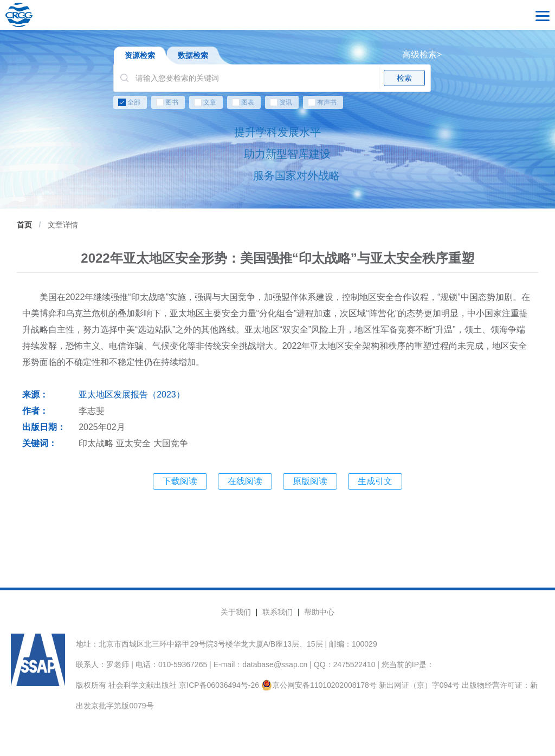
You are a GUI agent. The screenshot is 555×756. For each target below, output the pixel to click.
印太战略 (96, 443)
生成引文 (375, 481)
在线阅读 (245, 481)
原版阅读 (310, 481)
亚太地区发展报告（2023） (132, 395)
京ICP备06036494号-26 (219, 685)
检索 (404, 78)
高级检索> (422, 54)
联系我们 (277, 612)
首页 (24, 225)
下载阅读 (180, 481)
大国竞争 (171, 443)
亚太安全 (133, 443)
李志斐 (92, 411)
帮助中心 (319, 612)
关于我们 (236, 612)
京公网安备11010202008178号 (319, 685)
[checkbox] (277, 105)
